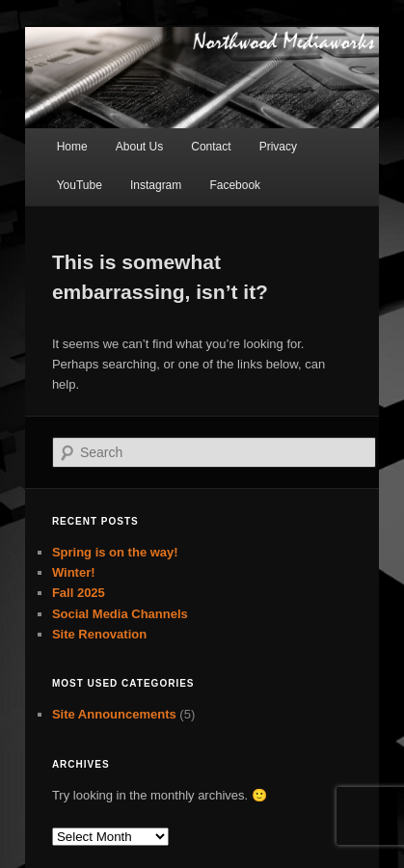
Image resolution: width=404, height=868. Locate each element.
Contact (211, 147)
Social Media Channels (120, 614)
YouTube (80, 185)
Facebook (235, 185)
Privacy (278, 147)
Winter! (74, 572)
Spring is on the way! (115, 552)
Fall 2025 (79, 593)
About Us (139, 147)
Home (72, 147)
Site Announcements (114, 714)
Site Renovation (99, 634)
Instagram (156, 185)
